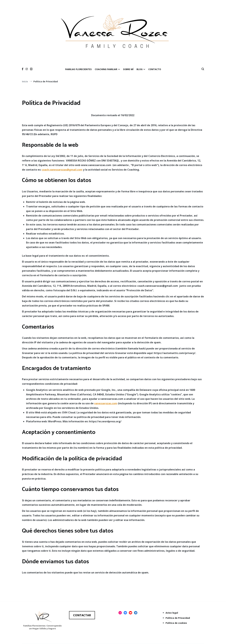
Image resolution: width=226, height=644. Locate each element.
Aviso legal (172, 613)
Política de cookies (176, 623)
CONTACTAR (82, 615)
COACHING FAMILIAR (106, 69)
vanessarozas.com (106, 403)
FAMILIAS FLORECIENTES (78, 69)
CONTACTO (155, 69)
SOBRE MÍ (128, 69)
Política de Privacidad (178, 618)
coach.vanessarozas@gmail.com (62, 170)
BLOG (140, 69)
